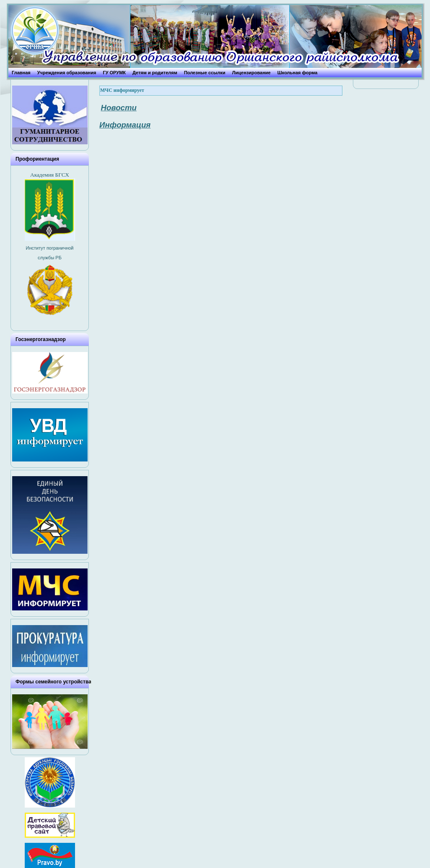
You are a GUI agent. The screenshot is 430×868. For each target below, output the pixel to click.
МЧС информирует (122, 90)
